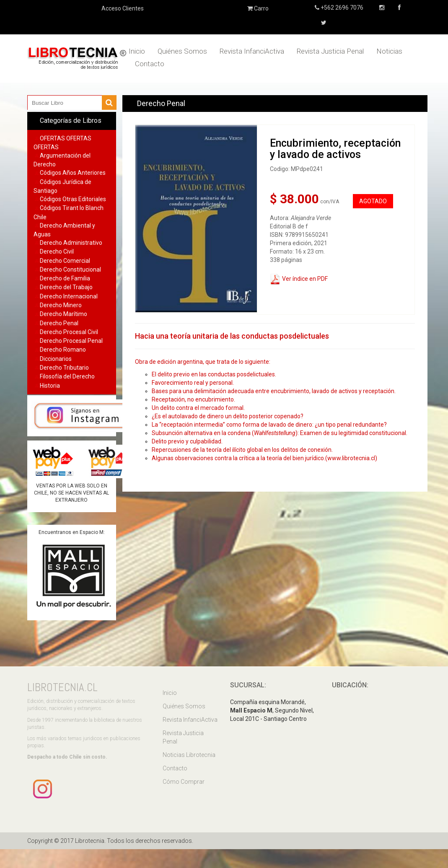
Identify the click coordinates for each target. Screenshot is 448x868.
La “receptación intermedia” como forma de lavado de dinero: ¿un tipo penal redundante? (270, 425)
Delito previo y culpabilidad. (187, 441)
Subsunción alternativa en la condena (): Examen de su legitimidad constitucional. (280, 433)
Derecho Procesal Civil (69, 332)
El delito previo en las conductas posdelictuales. (215, 374)
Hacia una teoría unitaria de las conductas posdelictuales (232, 336)
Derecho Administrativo (71, 243)
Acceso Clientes (123, 8)
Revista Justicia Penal (330, 51)
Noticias (389, 51)
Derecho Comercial (65, 261)
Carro (258, 8)
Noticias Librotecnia (189, 755)
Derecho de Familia (65, 278)
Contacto (150, 64)
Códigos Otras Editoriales (73, 199)
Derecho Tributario (64, 368)
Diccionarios (56, 359)
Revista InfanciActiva (252, 51)
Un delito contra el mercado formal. (199, 408)
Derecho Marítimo (63, 314)
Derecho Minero (61, 305)
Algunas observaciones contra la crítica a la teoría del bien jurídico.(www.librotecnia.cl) (264, 458)
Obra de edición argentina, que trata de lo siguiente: (203, 362)
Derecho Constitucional (70, 269)
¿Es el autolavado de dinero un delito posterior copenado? (228, 416)
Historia (50, 386)
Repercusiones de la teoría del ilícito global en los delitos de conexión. (242, 450)
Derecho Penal (59, 323)
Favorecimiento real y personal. (193, 383)
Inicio (137, 51)
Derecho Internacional (69, 296)
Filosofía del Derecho (67, 376)
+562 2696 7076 (341, 8)
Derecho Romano (63, 350)
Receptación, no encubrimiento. (194, 399)
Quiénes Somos (182, 51)
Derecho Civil (57, 251)
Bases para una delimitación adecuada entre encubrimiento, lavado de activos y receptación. (274, 391)
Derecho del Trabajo (66, 287)
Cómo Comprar (184, 782)
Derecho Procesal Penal (71, 341)
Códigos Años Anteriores (73, 173)
